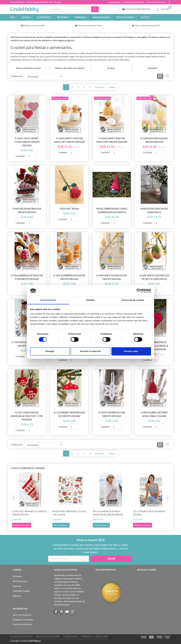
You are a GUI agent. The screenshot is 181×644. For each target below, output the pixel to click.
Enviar (112, 559)
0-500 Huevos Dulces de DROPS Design (112, 277)
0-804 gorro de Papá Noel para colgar (154, 414)
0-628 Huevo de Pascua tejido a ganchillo (154, 277)
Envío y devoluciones (134, 2)
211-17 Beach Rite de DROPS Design (149, 513)
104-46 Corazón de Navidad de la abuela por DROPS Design (154, 346)
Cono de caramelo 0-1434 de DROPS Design (29, 513)
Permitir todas (131, 351)
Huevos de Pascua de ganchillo (154, 210)
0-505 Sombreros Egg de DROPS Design (69, 277)
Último (112, 87)
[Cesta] (163, 9)
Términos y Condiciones (94, 637)
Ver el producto (61, 525)
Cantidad (20, 156)
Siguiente (100, 87)
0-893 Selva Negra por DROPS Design (27, 210)
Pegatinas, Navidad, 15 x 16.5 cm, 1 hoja (69, 513)
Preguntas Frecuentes (23, 620)
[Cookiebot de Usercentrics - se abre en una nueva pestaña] (139, 291)
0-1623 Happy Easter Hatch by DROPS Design (69, 140)
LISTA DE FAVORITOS (136, 9)
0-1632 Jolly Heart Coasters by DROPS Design (27, 142)
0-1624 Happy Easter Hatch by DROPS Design (112, 140)
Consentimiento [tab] (48, 300)
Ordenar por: (17, 76)
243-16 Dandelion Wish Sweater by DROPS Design (108, 513)
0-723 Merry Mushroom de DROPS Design (69, 414)
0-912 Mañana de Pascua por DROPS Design (27, 277)
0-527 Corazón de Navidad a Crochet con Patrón (27, 416)
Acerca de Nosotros (157, 2)
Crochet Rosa (69, 209)
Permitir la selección (90, 351)
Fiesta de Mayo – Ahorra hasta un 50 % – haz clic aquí (35, 2)
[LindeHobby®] (24, 9)
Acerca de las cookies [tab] (133, 300)
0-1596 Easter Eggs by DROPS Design (154, 140)
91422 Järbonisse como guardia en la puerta (112, 210)
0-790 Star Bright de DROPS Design (112, 414)
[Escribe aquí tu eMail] (69, 559)
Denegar (50, 351)
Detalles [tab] (90, 300)
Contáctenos (115, 2)
